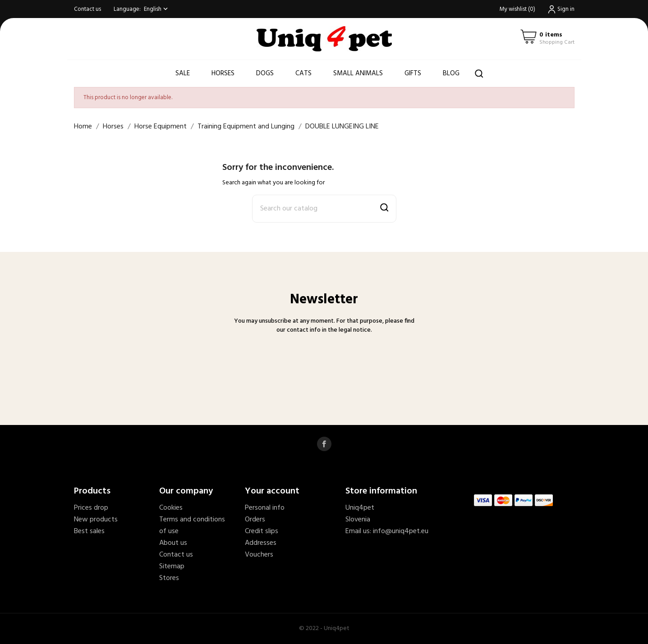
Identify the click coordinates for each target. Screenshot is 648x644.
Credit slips (262, 531)
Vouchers (259, 555)
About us (173, 543)
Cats (303, 73)
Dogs (265, 73)
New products (96, 520)
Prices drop (91, 508)
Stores (169, 578)
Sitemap (172, 566)
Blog (451, 73)
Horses (223, 73)
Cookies (171, 508)
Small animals (358, 73)
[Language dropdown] (157, 9)
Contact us (87, 9)
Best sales (89, 531)
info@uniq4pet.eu (401, 531)
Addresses (261, 543)
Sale (183, 73)
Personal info (265, 508)
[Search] (324, 209)
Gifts (413, 73)
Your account (272, 491)
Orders (255, 520)
